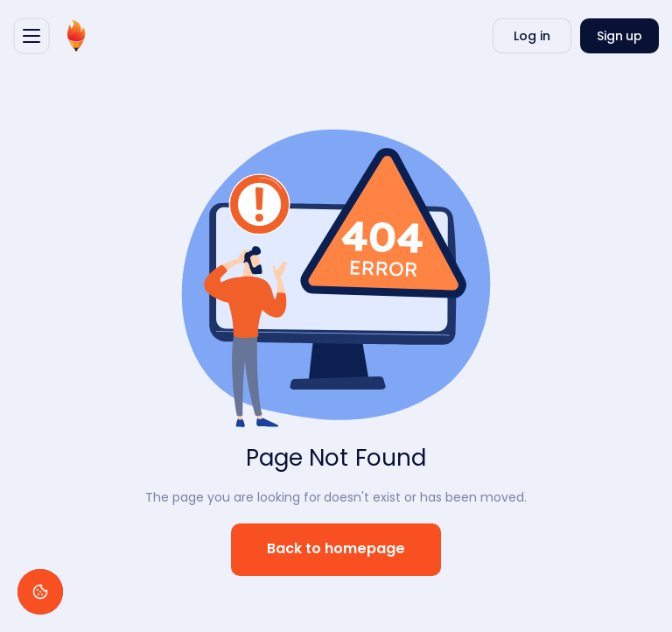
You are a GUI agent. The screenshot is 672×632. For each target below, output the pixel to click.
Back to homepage (336, 549)
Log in (532, 36)
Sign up (620, 36)
